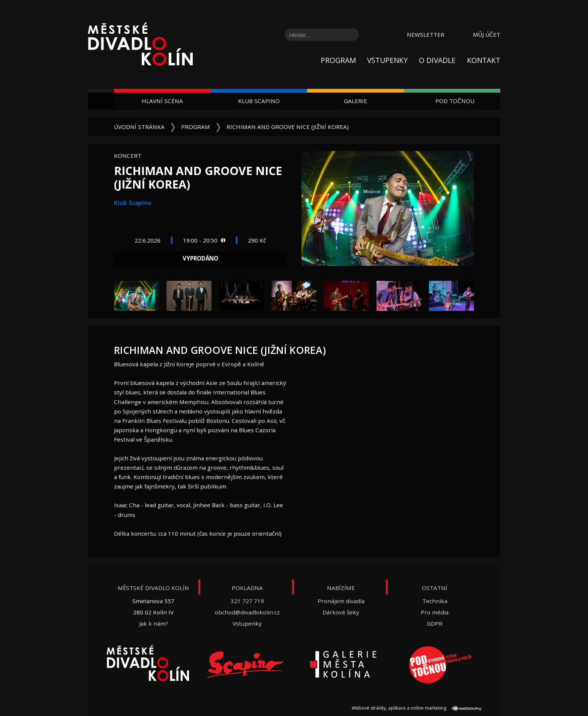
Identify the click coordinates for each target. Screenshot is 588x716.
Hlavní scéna (162, 101)
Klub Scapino (259, 101)
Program (338, 60)
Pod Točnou (455, 101)
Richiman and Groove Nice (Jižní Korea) (288, 127)
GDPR (435, 623)
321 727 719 (247, 601)
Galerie (355, 101)
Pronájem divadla (341, 601)
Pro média (435, 612)
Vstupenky (387, 60)
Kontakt (484, 60)
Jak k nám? (154, 623)
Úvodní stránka (139, 127)
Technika (435, 601)
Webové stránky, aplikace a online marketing (417, 708)
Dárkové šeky (341, 612)
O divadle (437, 60)
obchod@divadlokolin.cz (247, 612)
